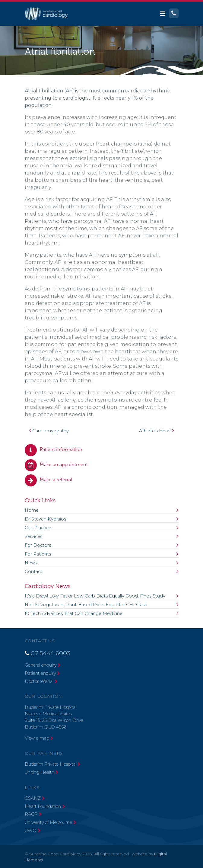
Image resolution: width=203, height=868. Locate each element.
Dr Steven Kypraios (45, 519)
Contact (33, 572)
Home (32, 510)
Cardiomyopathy (49, 431)
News (31, 563)
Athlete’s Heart (157, 431)
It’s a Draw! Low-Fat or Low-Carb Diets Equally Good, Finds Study (95, 596)
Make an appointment (64, 464)
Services (33, 536)
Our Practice (38, 528)
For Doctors (38, 545)
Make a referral (56, 480)
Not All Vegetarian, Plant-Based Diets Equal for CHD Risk (86, 605)
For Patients (38, 554)
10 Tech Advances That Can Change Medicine (74, 613)
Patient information (61, 449)
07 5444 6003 (51, 653)
